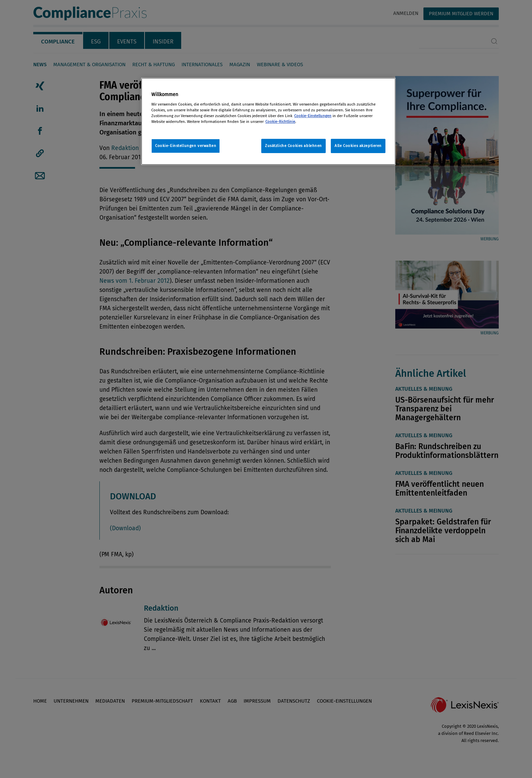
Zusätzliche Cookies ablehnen (293, 146)
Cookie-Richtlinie (280, 122)
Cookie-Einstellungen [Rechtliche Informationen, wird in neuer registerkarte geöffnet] (313, 116)
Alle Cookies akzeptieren (358, 146)
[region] (268, 121)
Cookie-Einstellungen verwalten (186, 146)
